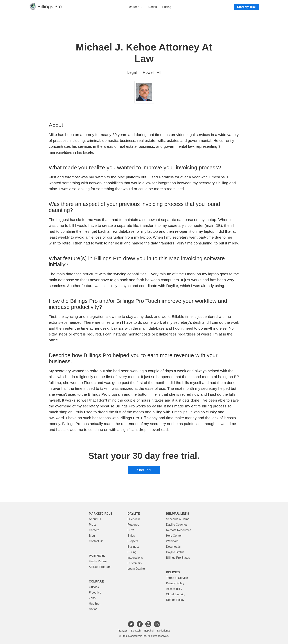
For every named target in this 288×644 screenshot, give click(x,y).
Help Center (174, 536)
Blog (92, 536)
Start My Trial (246, 7)
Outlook (94, 587)
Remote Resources (179, 530)
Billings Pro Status (178, 558)
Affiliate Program (100, 567)
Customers (135, 563)
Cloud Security (176, 594)
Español (149, 631)
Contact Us (96, 541)
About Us (95, 519)
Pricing (167, 7)
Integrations (135, 558)
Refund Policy (175, 600)
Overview (134, 519)
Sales (131, 536)
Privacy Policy (175, 583)
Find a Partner (98, 561)
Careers (94, 530)
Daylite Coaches (177, 525)
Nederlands (164, 631)
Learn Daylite (136, 569)
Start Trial (144, 470)
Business (133, 547)
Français (123, 631)
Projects (133, 541)
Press (93, 525)
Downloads (173, 547)
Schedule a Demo (178, 519)
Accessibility (174, 589)
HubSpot (95, 604)
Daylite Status (175, 552)
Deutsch (136, 631)
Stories (152, 7)
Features (135, 7)
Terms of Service (177, 578)
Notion (93, 609)
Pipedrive (95, 593)
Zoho (92, 598)
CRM (131, 530)
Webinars (172, 541)
